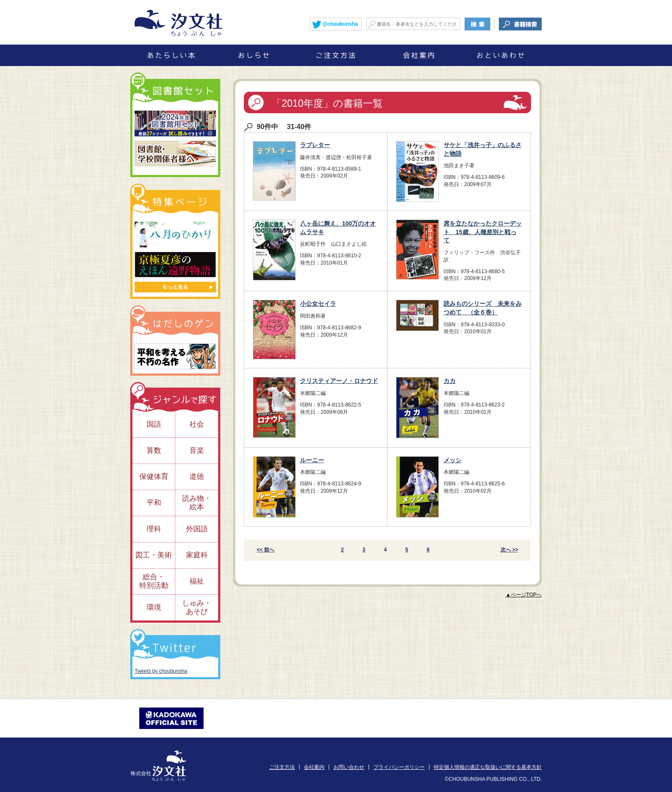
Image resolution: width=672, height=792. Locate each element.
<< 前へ (265, 550)
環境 (154, 607)
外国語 (197, 529)
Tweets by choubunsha (161, 671)
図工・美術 (154, 555)
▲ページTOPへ (524, 595)
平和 (154, 503)
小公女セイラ (318, 304)
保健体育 (154, 477)
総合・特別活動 (154, 581)
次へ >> (509, 550)
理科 (154, 529)
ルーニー (312, 460)
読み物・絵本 (197, 503)
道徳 (197, 477)
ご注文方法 (282, 767)
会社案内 (314, 767)
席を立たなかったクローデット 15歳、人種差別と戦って (483, 232)
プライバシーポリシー (399, 767)
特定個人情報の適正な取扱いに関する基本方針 (488, 767)
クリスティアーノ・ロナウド (339, 381)
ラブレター (315, 145)
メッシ (453, 460)
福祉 (197, 581)
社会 (197, 424)
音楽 (197, 450)
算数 (154, 450)
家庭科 (197, 555)
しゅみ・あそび (197, 607)
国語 (154, 424)
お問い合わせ (349, 767)
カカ (450, 381)
